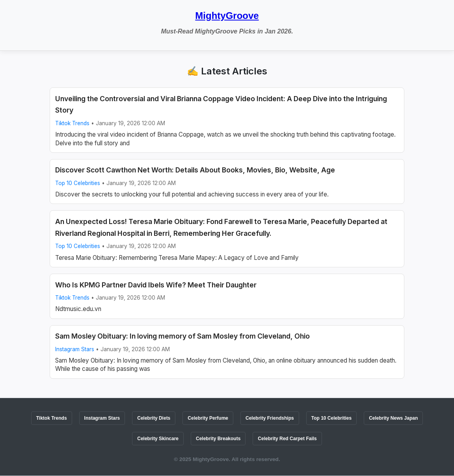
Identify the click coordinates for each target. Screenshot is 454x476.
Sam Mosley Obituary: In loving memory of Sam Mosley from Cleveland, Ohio (182, 336)
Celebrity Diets (154, 418)
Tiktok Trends (72, 123)
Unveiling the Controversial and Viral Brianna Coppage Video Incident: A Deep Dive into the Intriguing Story (221, 105)
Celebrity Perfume (208, 418)
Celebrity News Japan (393, 418)
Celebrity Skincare (158, 439)
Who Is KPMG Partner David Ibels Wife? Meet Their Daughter (156, 285)
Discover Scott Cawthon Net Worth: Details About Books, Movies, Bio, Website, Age (195, 170)
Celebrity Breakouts (218, 439)
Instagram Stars (75, 349)
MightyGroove (227, 16)
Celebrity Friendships (270, 418)
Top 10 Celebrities (78, 183)
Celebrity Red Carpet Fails (287, 439)
